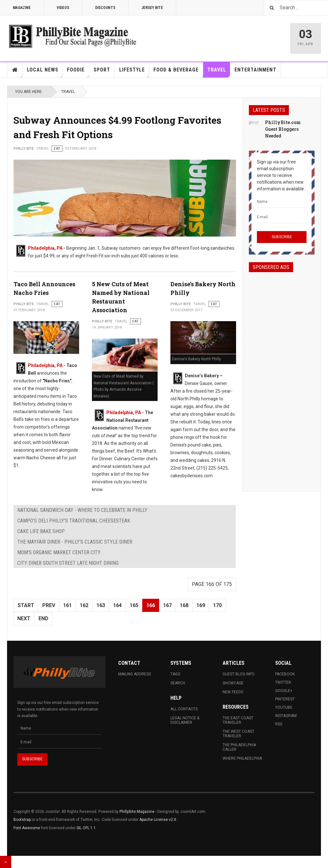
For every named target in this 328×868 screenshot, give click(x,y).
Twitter (283, 682)
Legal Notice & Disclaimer (185, 720)
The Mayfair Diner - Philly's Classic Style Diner (75, 542)
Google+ (284, 691)
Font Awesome (27, 828)
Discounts (105, 8)
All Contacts (184, 709)
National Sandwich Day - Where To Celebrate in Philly (82, 510)
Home (15, 70)
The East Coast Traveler (238, 720)
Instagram (286, 716)
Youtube (284, 707)
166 (151, 605)
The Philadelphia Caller (239, 747)
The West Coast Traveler (238, 734)
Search (178, 683)
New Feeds (233, 692)
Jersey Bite (152, 8)
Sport (102, 70)
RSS (279, 724)
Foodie (78, 72)
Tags (175, 674)
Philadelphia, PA (45, 248)
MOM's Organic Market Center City (59, 552)
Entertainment (255, 70)
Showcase (233, 683)
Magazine (22, 8)
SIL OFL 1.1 (86, 828)
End (43, 618)
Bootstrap (22, 820)
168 (184, 605)
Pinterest (285, 699)
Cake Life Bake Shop (41, 531)
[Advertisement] (282, 376)
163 (101, 605)
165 (134, 605)
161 (67, 605)
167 (167, 605)
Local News (45, 72)
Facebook (285, 674)
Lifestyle (134, 72)
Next (24, 618)
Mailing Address (135, 674)
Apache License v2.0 (158, 820)
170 (217, 605)
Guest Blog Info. (239, 674)
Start (26, 605)
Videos (63, 8)
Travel (219, 72)
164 (117, 605)
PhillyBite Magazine (137, 812)
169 (201, 605)
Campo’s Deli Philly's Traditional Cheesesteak (74, 521)
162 (84, 605)
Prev (49, 605)
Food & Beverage (178, 72)
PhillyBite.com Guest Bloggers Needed (283, 129)
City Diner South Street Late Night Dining (68, 563)
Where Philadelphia (242, 758)
